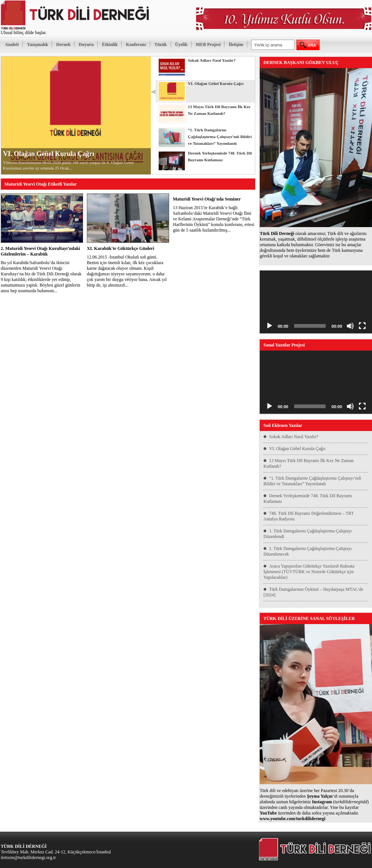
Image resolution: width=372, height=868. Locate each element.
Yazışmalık (37, 45)
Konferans (136, 45)
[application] (316, 302)
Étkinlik (110, 45)
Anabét (12, 45)
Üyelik (181, 45)
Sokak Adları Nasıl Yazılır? (294, 437)
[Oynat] (269, 326)
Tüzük (160, 45)
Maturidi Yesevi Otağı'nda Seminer (207, 199)
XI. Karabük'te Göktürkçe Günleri (121, 248)
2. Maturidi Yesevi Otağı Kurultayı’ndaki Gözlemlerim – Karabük (40, 251)
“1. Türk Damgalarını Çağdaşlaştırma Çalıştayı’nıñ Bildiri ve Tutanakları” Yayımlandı (312, 481)
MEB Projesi (208, 45)
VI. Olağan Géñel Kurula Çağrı (49, 154)
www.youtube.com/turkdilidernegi (292, 819)
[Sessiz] (350, 326)
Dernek (63, 45)
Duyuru (86, 45)
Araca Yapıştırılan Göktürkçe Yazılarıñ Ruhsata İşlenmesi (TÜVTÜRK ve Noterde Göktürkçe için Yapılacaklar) (309, 572)
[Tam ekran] (362, 326)
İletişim (236, 45)
